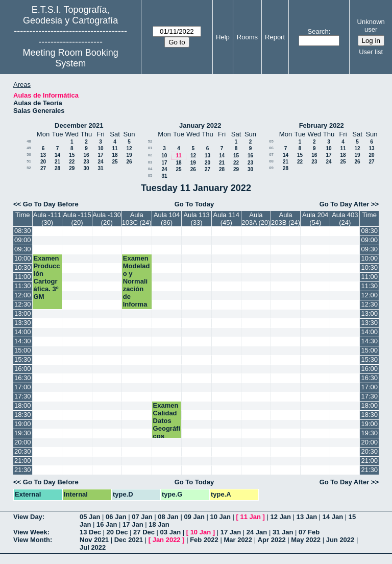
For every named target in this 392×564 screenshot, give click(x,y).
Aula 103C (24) (137, 219)
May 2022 (306, 540)
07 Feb (309, 532)
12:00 (23, 295)
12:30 (23, 304)
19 (129, 155)
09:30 (23, 249)
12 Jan (281, 517)
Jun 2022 (340, 540)
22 (72, 162)
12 (129, 148)
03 (150, 162)
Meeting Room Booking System (71, 58)
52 (29, 168)
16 (86, 155)
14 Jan (333, 517)
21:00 (23, 461)
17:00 (23, 387)
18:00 (23, 405)
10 (100, 148)
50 (29, 155)
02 (150, 155)
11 (115, 148)
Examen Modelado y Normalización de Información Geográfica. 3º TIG (137, 297)
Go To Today (194, 204)
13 (43, 155)
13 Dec (90, 532)
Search (318, 31)
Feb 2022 (204, 540)
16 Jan (107, 524)
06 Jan (116, 517)
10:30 (23, 267)
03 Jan (170, 532)
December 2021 (79, 125)
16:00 (23, 369)
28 (57, 168)
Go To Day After (345, 204)
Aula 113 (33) (196, 219)
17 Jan (133, 524)
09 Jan (194, 517)
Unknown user (371, 26)
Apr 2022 (272, 540)
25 (115, 162)
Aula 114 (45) (226, 219)
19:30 (23, 433)
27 (43, 168)
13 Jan (307, 517)
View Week (30, 532)
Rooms (247, 37)
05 (150, 175)
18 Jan (159, 524)
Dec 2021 (129, 540)
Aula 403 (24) (345, 219)
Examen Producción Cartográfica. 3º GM (47, 277)
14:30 (23, 341)
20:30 (23, 451)
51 (29, 161)
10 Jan (220, 517)
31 (100, 168)
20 (43, 162)
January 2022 (200, 125)
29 (72, 168)
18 (115, 155)
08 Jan (168, 517)
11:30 (23, 286)
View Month (32, 540)
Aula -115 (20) (77, 219)
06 (271, 148)
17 (100, 155)
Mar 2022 (238, 540)
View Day (28, 517)
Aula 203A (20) (256, 219)
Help (223, 37)
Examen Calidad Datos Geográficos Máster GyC (167, 428)
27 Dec (144, 532)
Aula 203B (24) (286, 219)
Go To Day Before (51, 204)
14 (57, 155)
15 (72, 155)
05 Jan (90, 517)
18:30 (23, 415)
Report (275, 37)
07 (271, 155)
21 (57, 162)
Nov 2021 (94, 540)
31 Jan (283, 532)
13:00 (23, 313)
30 (86, 168)
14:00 (23, 332)
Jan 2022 (167, 540)
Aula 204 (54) (315, 219)
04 (150, 169)
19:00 (23, 424)
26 (129, 162)
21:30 (23, 470)
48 (29, 141)
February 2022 (322, 125)
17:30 (23, 396)
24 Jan (257, 532)
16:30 (23, 378)
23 (86, 162)
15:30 (23, 359)
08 (271, 161)
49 (29, 148)
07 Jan (142, 517)
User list (371, 52)
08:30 (23, 231)
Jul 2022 (93, 547)
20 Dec (117, 532)
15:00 (23, 350)
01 (150, 148)
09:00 (23, 240)
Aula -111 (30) (47, 219)
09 (271, 168)
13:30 (23, 323)
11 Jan (251, 517)
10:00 (23, 258)
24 (100, 162)
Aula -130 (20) (107, 219)
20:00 (23, 442)
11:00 (23, 277)
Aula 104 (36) (167, 219)
